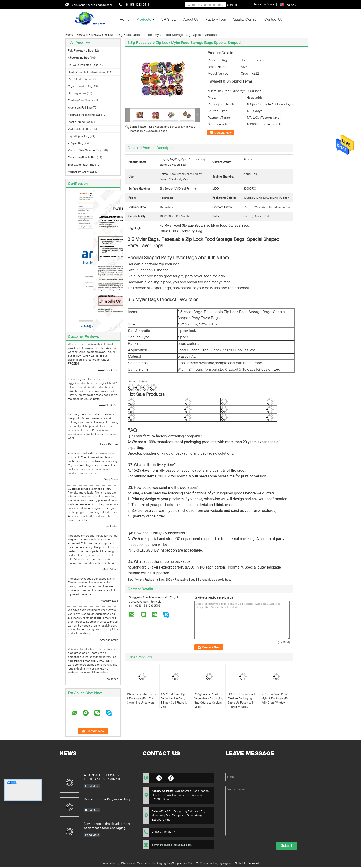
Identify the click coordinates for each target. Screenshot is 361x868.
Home (124, 19)
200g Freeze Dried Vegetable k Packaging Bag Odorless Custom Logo (209, 700)
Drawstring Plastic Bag (82, 157)
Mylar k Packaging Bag (149, 579)
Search (232, 5)
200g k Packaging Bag (180, 579)
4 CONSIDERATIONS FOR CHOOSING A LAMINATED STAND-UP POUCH (104, 777)
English (291, 5)
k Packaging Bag (102, 35)
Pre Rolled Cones (79, 79)
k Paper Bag (76, 143)
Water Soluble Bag (80, 129)
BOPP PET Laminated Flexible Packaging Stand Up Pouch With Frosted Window (241, 700)
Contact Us (274, 19)
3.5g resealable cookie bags (214, 579)
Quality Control (245, 19)
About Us (191, 19)
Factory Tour (216, 19)
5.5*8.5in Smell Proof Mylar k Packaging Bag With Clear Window (276, 698)
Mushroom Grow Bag (81, 172)
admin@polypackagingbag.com (92, 5)
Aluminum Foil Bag (80, 108)
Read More (92, 786)
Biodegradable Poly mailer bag (107, 799)
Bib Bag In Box (77, 93)
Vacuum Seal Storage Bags (85, 150)
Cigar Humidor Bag (80, 86)
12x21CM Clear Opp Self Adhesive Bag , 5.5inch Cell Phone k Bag (174, 700)
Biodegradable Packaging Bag (87, 72)
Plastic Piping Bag (79, 122)
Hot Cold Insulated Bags (83, 65)
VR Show (169, 19)
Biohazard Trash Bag (81, 165)
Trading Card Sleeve (81, 100)
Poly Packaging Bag (80, 50)
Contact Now (223, 133)
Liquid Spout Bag (79, 136)
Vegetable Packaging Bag (84, 115)
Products (144, 19)
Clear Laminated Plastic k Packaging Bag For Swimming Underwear (142, 698)
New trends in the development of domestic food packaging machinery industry (107, 826)
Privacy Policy (110, 863)
